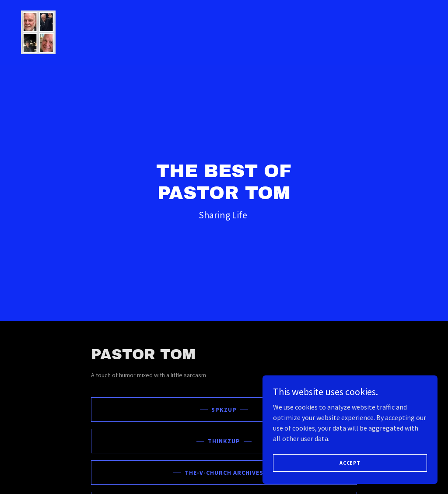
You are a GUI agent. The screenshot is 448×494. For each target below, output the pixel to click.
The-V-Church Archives (224, 473)
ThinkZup (224, 441)
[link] (38, 32)
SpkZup (224, 410)
